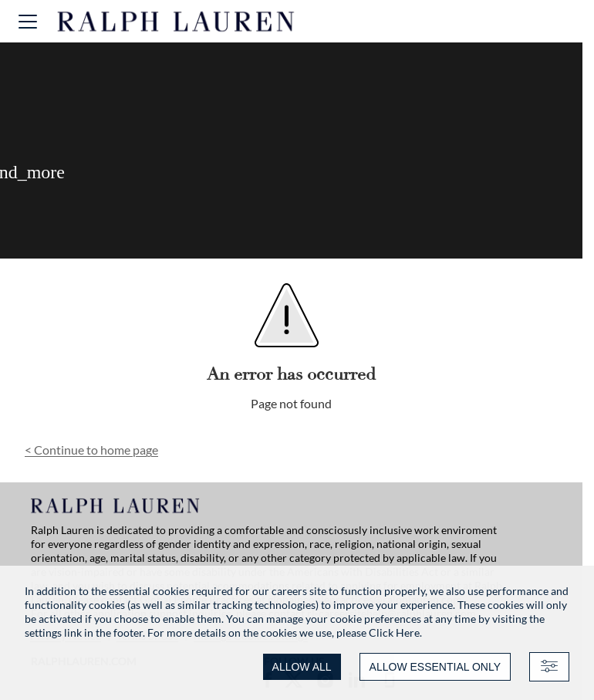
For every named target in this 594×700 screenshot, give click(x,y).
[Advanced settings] (549, 667)
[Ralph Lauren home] (176, 22)
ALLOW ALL (302, 667)
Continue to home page (91, 450)
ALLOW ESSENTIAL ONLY (435, 667)
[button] (28, 21)
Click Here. (395, 632)
